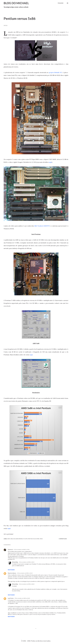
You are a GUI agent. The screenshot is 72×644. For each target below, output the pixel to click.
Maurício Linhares (12, 573)
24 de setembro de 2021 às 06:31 (27, 562)
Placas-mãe (36, 539)
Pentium (30, 539)
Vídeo (41, 539)
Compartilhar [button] (63, 539)
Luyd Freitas (11, 598)
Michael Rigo (15, 562)
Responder (11, 570)
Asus (14, 539)
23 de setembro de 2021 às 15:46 (22, 549)
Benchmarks (19, 539)
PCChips (25, 539)
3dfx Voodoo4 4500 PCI (42, 226)
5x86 (12, 539)
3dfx (9, 539)
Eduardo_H (10, 549)
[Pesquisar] (61, 3)
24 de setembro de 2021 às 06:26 (27, 584)
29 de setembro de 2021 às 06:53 (22, 598)
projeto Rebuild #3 (55, 72)
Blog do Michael (16, 3)
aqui (50, 162)
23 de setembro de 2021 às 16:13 (25, 573)
